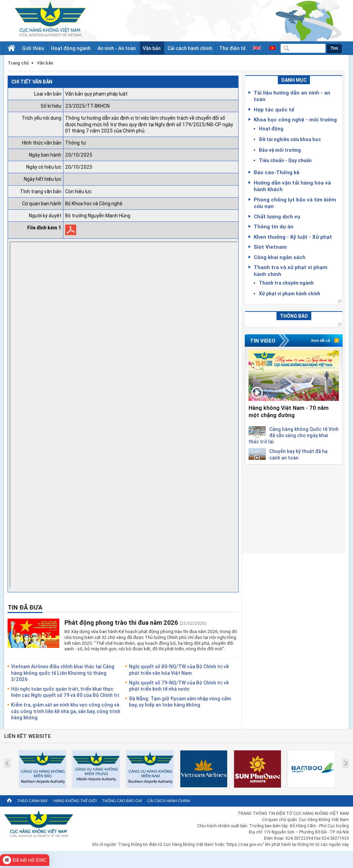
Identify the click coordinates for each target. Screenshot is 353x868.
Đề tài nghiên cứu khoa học (290, 139)
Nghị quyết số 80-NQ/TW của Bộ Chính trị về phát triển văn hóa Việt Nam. (179, 669)
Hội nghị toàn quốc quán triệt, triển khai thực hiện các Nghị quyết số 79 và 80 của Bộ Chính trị (65, 692)
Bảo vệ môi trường (280, 150)
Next (346, 763)
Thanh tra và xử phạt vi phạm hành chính (291, 270)
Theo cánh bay (33, 801)
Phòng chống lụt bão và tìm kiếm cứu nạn (295, 203)
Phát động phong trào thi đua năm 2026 (121, 622)
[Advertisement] (294, 508)
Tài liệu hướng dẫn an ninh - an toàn (292, 96)
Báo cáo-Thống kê (277, 172)
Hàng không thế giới (75, 801)
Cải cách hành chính (190, 48)
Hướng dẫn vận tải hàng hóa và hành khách (292, 186)
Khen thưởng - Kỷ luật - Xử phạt (293, 237)
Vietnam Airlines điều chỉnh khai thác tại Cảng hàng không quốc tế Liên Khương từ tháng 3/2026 (63, 673)
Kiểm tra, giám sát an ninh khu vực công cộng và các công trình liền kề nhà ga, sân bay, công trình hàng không (66, 711)
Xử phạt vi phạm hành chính (290, 293)
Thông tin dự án (274, 226)
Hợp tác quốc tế (274, 109)
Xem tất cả (320, 341)
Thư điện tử (233, 48)
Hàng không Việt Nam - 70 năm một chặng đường (289, 411)
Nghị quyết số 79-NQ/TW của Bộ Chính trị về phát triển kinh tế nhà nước (179, 686)
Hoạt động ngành (71, 48)
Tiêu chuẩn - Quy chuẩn (285, 160)
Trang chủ (18, 63)
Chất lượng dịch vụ (277, 216)
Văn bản (152, 48)
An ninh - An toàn (117, 48)
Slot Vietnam (270, 247)
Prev (7, 763)
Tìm (334, 48)
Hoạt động (271, 129)
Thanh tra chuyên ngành (286, 283)
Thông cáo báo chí (122, 801)
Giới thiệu (33, 48)
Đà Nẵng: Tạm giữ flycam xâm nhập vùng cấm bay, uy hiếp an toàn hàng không (180, 702)
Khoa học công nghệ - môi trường (295, 119)
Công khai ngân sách (280, 257)
